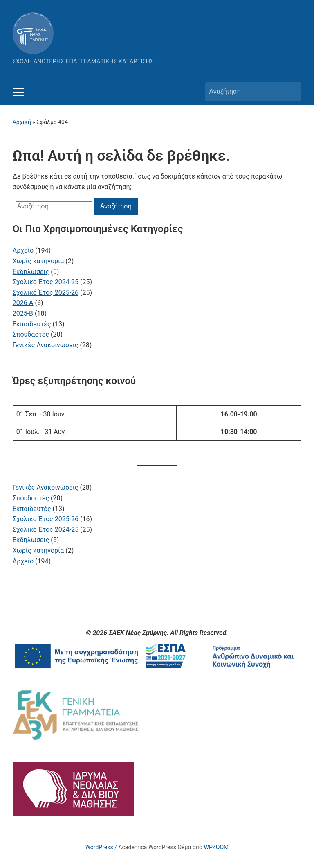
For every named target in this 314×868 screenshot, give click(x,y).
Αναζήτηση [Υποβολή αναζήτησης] (291, 92)
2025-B (23, 313)
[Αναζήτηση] (246, 92)
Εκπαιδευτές (32, 509)
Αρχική (22, 122)
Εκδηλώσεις (31, 540)
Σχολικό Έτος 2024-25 (46, 530)
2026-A (23, 303)
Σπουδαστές (31, 498)
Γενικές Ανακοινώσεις (46, 487)
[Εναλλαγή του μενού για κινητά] (18, 92)
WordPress (99, 847)
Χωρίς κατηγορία (38, 550)
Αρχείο (23, 561)
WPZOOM (216, 847)
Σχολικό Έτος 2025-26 (46, 519)
